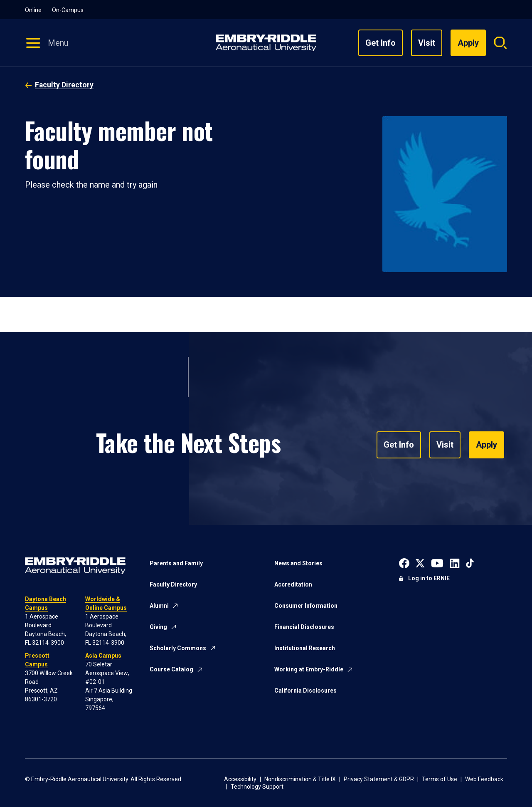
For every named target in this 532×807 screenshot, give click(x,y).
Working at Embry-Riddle (309, 669)
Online (33, 10)
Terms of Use (440, 779)
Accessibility (240, 779)
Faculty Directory (64, 85)
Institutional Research (305, 648)
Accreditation (293, 584)
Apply (486, 445)
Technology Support (257, 787)
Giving (158, 627)
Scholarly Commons (178, 648)
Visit (427, 43)
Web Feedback (484, 779)
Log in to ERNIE (429, 578)
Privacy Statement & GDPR (379, 779)
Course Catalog (171, 669)
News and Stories (298, 563)
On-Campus (68, 10)
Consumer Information (306, 606)
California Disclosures (305, 691)
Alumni (159, 606)
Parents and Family (176, 563)
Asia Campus (103, 656)
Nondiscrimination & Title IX (300, 779)
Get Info (381, 43)
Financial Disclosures (304, 627)
